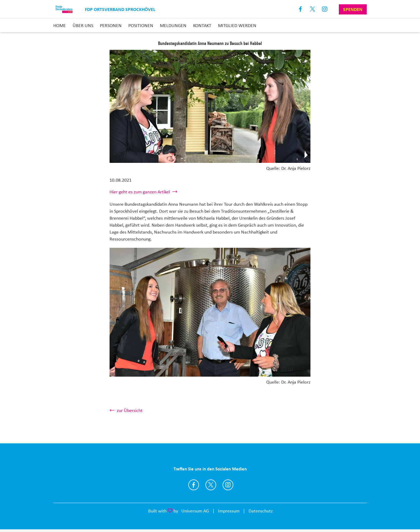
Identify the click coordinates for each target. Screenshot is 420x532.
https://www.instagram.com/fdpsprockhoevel (228, 485)
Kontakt (202, 25)
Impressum (229, 511)
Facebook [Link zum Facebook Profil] (301, 9)
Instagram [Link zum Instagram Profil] (325, 9)
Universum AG (195, 511)
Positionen (141, 25)
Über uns (83, 25)
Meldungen (173, 25)
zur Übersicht (130, 410)
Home (60, 25)
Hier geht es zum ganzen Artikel (140, 192)
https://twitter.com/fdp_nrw (211, 485)
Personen (111, 25)
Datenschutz (261, 511)
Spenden (353, 9)
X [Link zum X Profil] (313, 9)
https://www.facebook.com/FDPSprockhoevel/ (194, 485)
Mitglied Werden (237, 25)
